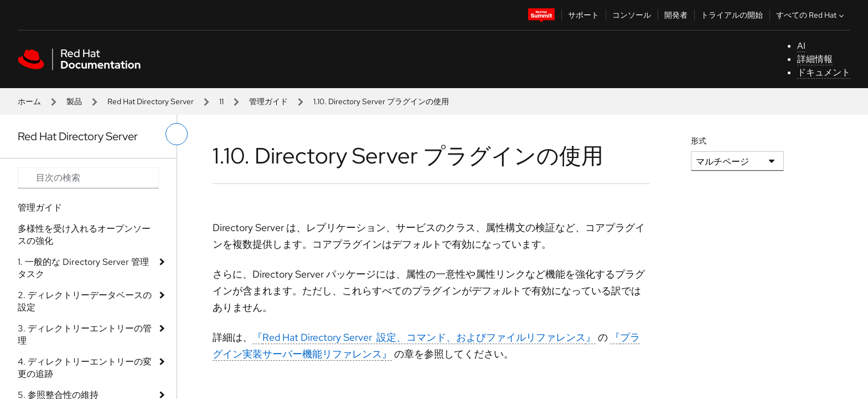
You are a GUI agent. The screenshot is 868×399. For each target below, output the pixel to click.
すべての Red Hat (811, 15)
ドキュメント (824, 72)
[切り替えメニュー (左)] (177, 134)
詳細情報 (815, 59)
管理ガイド (268, 101)
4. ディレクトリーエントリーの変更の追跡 (85, 368)
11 (221, 101)
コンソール (632, 15)
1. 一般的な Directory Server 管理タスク (83, 268)
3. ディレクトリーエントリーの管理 (85, 334)
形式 (699, 141)
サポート (583, 15)
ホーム (29, 101)
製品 (74, 101)
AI (801, 46)
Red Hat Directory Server (151, 101)
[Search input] (88, 178)
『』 (424, 337)
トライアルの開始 (732, 15)
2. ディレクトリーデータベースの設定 (85, 301)
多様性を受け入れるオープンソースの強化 (84, 235)
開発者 (676, 15)
